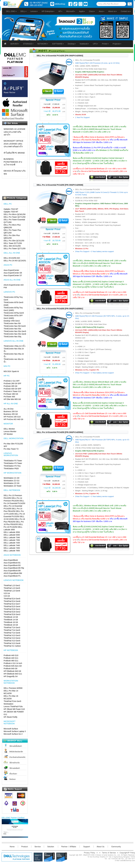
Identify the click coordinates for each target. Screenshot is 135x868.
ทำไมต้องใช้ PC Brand (14, 153)
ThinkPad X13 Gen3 (12, 635)
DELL (24, 11)
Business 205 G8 (11, 414)
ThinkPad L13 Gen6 (12, 591)
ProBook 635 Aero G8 (13, 666)
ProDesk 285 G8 (11, 386)
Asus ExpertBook (11, 560)
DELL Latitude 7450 (12, 548)
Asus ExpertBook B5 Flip (14, 568)
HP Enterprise (48, 11)
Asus (101, 11)
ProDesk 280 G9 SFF (13, 383)
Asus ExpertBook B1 (12, 563)
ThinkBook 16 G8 (11, 625)
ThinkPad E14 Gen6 (12, 601)
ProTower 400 (9, 397)
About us (113, 11)
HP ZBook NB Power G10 (14, 709)
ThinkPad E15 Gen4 (12, 606)
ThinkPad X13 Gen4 (12, 638)
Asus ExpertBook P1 (12, 576)
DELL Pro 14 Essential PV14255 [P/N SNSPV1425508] (60, 185)
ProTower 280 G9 (11, 394)
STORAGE (28, 44)
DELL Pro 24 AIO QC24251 (15, 261)
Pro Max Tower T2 (11, 449)
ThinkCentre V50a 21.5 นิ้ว (15, 346)
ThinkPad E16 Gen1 (12, 609)
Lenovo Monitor (10, 431)
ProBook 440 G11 (11, 658)
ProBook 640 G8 (11, 669)
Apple (82, 11)
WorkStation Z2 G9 (12, 483)
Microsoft (71, 11)
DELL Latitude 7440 (12, 545)
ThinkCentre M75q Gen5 (14, 313)
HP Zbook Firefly (11, 717)
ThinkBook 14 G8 (11, 620)
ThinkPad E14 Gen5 (12, 599)
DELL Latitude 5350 (12, 535)
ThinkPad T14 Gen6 (12, 633)
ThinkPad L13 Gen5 (12, 588)
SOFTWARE (58, 44)
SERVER (15, 44)
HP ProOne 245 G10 (12, 417)
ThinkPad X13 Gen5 (12, 641)
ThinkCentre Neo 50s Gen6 (15, 334)
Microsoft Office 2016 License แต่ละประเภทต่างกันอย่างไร (13, 144)
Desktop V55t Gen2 (12, 321)
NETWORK (43, 44)
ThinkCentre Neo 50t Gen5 (15, 326)
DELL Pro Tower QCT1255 (15, 249)
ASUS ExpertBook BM (13, 573)
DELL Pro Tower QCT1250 (15, 217)
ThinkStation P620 (11, 468)
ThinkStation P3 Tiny (12, 466)
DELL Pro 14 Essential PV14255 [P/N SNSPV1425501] (60, 309)
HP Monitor (8, 434)
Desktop (72, 44)
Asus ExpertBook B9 (12, 571)
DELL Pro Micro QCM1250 (15, 214)
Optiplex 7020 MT (11, 212)
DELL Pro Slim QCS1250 (14, 241)
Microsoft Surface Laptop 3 (15, 731)
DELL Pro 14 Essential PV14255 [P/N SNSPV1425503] (60, 56)
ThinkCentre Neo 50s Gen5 (15, 331)
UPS (95, 44)
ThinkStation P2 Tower (13, 461)
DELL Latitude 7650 (12, 551)
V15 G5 (7, 596)
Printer (105, 44)
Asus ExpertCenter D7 (13, 275)
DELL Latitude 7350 (12, 540)
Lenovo (34, 11)
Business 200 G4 (11, 411)
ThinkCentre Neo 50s (12, 329)
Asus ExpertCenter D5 (13, 273)
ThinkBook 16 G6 (11, 622)
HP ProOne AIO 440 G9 (13, 419)
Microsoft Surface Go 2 (13, 734)
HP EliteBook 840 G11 (13, 674)
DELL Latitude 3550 (12, 532)
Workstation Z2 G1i (12, 481)
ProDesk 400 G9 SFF (13, 389)
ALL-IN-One (9, 409)
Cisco (92, 11)
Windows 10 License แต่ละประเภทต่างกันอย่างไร (15, 132)
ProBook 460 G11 (11, 661)
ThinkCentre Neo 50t (12, 323)
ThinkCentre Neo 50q (12, 337)
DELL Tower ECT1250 (13, 243)
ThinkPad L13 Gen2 (12, 585)
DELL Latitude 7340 (12, 537)
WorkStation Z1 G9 (12, 478)
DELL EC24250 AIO (12, 258)
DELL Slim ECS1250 (12, 246)
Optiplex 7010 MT (11, 209)
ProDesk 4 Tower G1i (12, 391)
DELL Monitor (9, 429)
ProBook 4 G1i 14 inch (13, 663)
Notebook (84, 44)
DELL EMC (11, 11)
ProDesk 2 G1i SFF (12, 381)
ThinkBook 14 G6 (11, 617)
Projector (117, 44)
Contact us (126, 11)
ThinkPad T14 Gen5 (12, 630)
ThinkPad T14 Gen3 (12, 628)
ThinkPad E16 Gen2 (12, 612)
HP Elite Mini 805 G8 (12, 399)
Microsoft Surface (11, 729)
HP (60, 11)
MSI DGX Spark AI (11, 371)
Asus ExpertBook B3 (12, 565)
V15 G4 (7, 593)
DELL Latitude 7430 (12, 543)
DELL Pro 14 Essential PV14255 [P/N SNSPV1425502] (60, 432)
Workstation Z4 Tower (13, 486)
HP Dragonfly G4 (11, 676)
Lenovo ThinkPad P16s (13, 706)
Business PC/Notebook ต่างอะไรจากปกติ (13, 162)
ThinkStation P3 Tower (13, 463)
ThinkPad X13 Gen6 (12, 643)
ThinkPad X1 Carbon (12, 646)
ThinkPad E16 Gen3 (12, 614)
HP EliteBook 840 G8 (12, 671)
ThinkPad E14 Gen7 (12, 604)
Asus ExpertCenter (11, 270)
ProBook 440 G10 (11, 655)
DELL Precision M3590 (13, 688)
